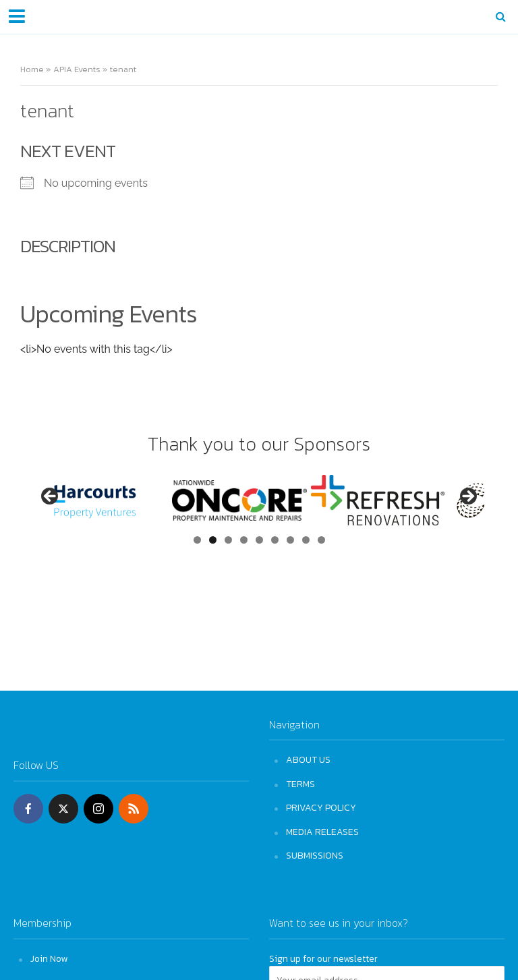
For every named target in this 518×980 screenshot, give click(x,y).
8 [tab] (306, 540)
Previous (51, 497)
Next (467, 497)
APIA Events (77, 69)
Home (32, 69)
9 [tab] (321, 540)
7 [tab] (290, 540)
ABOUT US (308, 759)
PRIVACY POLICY (321, 807)
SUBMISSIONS (315, 855)
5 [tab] (259, 540)
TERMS (300, 784)
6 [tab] (275, 540)
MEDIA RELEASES (322, 832)
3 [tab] (228, 540)
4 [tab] (244, 540)
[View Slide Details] (102, 500)
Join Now (49, 958)
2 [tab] (213, 540)
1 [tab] (197, 540)
